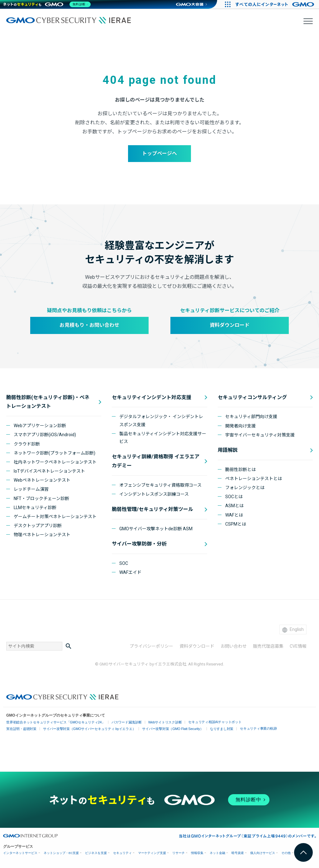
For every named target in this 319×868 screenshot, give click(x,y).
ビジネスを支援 (96, 853)
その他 (286, 853)
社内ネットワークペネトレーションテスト (55, 462)
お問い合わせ (234, 646)
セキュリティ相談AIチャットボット (202, 722)
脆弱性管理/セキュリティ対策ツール (152, 509)
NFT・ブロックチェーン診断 (41, 498)
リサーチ (179, 853)
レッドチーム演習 (31, 489)
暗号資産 (238, 853)
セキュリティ (122, 853)
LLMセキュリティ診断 (35, 508)
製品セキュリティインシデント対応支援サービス (163, 438)
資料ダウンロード (230, 325)
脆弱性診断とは (240, 470)
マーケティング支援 (152, 853)
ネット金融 (217, 853)
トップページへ (159, 153)
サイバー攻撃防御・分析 (139, 544)
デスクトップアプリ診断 (38, 526)
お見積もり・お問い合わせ (89, 325)
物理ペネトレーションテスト (42, 535)
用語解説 (228, 450)
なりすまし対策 (209, 729)
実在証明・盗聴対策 (20, 729)
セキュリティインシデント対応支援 (152, 397)
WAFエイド (130, 572)
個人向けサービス (263, 853)
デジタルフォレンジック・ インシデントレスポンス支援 (161, 420)
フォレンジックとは (245, 488)
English (293, 630)
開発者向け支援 (240, 426)
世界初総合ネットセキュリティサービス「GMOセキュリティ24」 (52, 722)
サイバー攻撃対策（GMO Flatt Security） (162, 729)
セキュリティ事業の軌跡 (243, 728)
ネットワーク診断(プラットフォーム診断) (55, 453)
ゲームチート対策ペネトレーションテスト (55, 517)
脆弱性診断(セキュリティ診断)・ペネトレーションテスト (48, 402)
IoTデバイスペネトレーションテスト (49, 471)
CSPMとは (236, 524)
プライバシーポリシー (151, 646)
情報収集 (197, 853)
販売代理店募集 (268, 646)
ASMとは (234, 506)
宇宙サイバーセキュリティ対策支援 (260, 435)
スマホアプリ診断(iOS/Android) (45, 435)
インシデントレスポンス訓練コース (154, 494)
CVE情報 (298, 646)
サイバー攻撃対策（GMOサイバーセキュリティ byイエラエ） (84, 729)
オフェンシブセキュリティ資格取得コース (160, 485)
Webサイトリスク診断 (155, 722)
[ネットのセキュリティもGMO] (48, 4)
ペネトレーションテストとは (254, 479)
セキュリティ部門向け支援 (251, 417)
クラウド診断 (27, 444)
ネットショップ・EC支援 (61, 853)
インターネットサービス (20, 853)
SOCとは (234, 497)
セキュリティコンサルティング (252, 397)
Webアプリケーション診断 (40, 426)
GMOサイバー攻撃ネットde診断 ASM (156, 529)
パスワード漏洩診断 (119, 722)
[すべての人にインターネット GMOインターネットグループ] (276, 4)
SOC (124, 563)
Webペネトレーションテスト (42, 480)
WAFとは (234, 515)
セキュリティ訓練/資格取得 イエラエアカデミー (156, 461)
